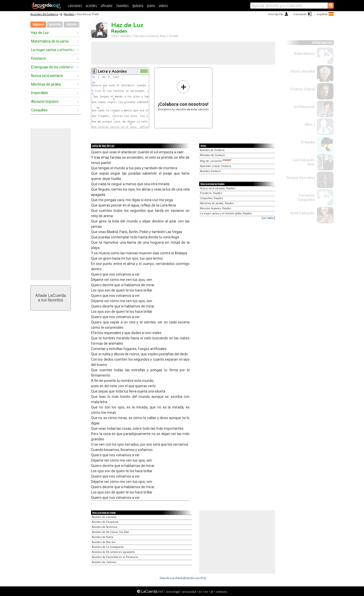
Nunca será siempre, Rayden (218, 188)
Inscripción (276, 14)
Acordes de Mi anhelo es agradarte (113, 552)
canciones (75, 6)
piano (151, 6)
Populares (38, 25)
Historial (72, 25)
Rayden (69, 14)
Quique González (301, 178)
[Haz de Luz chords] (172, 578)
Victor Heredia (303, 71)
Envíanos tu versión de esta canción (183, 96)
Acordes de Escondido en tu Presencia (115, 557)
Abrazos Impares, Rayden (216, 208)
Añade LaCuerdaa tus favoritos (51, 298)
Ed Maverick (305, 107)
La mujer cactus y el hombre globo (54, 50)
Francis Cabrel (303, 89)
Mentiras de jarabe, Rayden (217, 203)
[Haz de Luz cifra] (195, 578)
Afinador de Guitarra (212, 155)
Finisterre (39, 58)
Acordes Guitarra (210, 171)
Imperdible (40, 93)
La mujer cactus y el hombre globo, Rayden (226, 213)
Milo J (310, 125)
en (206, 592)
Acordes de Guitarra (44, 14)
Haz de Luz (40, 33)
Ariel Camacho (303, 213)
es (200, 592)
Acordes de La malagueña (108, 547)
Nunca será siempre (47, 76)
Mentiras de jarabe (46, 84)
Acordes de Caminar (104, 562)
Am (104, 77)
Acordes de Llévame (104, 517)
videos (163, 6)
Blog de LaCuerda (216, 161)
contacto (221, 592)
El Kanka (308, 142)
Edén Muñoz (305, 54)
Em (93, 77)
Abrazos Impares (45, 101)
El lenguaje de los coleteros (53, 67)
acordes (91, 6)
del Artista (55, 25)
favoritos (122, 6)
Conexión (300, 14)
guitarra (138, 6)
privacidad (189, 592)
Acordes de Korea (103, 537)
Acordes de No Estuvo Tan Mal (110, 532)
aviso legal (173, 592)
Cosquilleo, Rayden (211, 198)
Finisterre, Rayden (211, 193)
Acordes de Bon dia (104, 542)
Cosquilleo (39, 110)
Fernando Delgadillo (306, 198)
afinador (107, 6)
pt (212, 592)
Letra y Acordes (112, 71)
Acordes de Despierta (105, 522)
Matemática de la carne (50, 41)
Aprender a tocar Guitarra (215, 166)
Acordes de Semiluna (105, 527)
